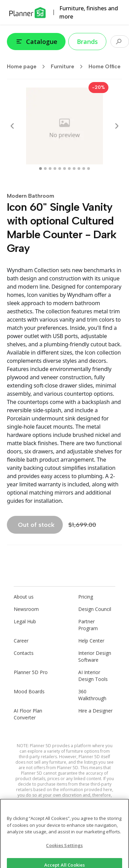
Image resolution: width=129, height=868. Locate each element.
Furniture (69, 67)
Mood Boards (29, 691)
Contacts (24, 653)
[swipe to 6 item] (69, 169)
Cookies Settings (64, 849)
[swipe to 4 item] (60, 169)
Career (21, 641)
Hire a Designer (95, 711)
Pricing (86, 597)
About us (24, 597)
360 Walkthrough (92, 695)
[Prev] (12, 126)
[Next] (117, 126)
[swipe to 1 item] (45, 169)
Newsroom (26, 609)
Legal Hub (25, 621)
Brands (87, 42)
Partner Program (88, 625)
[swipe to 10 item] (89, 169)
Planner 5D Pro (31, 672)
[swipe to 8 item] (79, 169)
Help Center (91, 641)
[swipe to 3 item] (55, 169)
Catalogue (36, 42)
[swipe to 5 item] (64, 169)
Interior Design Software (95, 656)
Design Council (95, 609)
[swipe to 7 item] (74, 169)
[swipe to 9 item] (84, 169)
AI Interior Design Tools (93, 676)
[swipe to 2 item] (50, 169)
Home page (28, 67)
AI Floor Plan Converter (28, 714)
